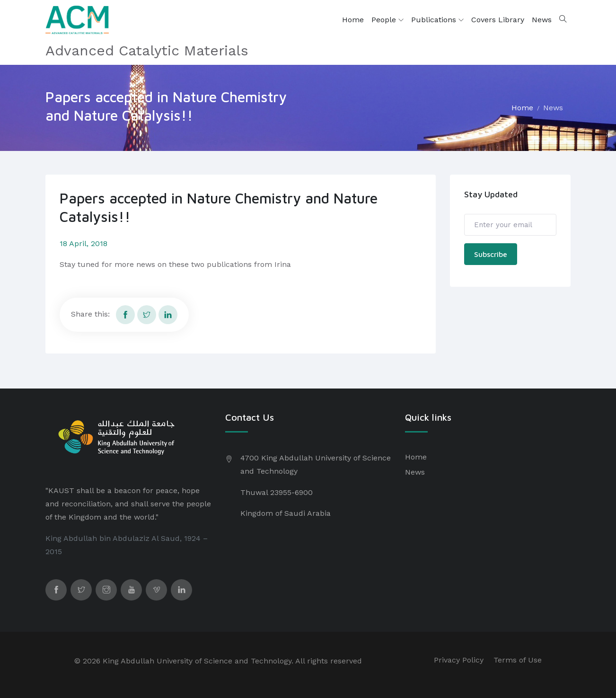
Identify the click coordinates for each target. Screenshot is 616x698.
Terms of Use (518, 660)
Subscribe (491, 254)
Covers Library (498, 20)
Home (353, 20)
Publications (437, 20)
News (542, 20)
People (387, 20)
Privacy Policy (459, 660)
